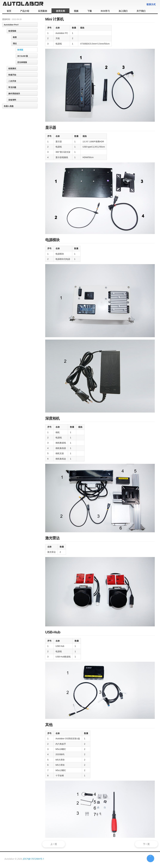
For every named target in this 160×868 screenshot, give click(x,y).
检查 (15, 37)
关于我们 (141, 11)
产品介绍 (25, 11)
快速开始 (12, 75)
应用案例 (43, 11)
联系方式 (151, 4)
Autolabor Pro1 (11, 25)
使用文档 (60, 11)
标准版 (20, 50)
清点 (15, 43)
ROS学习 (105, 11)
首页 (9, 11)
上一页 (55, 844)
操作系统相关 (14, 94)
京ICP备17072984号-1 (33, 859)
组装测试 (12, 68)
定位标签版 (22, 62)
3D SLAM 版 (23, 56)
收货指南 (12, 31)
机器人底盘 (9, 106)
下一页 (145, 844)
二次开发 (12, 81)
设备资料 (12, 100)
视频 (76, 11)
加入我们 (123, 11)
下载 (90, 11)
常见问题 (12, 87)
